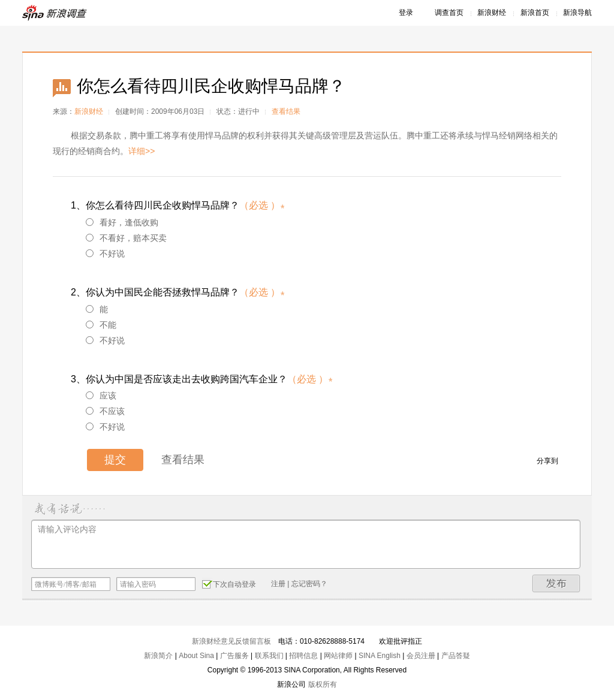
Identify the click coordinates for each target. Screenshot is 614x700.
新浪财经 (492, 13)
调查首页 (449, 13)
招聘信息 (303, 656)
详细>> (142, 151)
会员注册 (421, 656)
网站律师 (338, 656)
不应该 (105, 411)
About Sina (196, 656)
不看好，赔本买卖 (126, 238)
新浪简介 (158, 656)
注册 (278, 584)
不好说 (105, 254)
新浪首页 (535, 13)
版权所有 (323, 684)
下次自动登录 (229, 584)
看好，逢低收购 (122, 222)
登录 (406, 13)
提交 (115, 460)
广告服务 (234, 656)
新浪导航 (577, 13)
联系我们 (269, 656)
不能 (101, 325)
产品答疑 (456, 656)
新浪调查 (55, 13)
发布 (556, 583)
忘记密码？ (309, 584)
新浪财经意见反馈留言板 (231, 641)
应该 (101, 396)
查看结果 (286, 111)
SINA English (380, 656)
